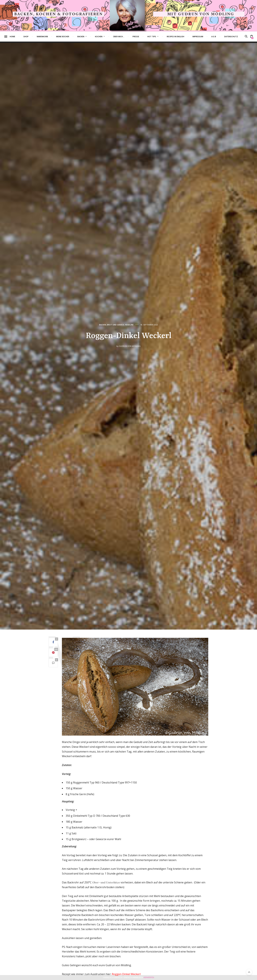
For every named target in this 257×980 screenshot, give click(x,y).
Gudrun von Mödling (130, 346)
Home (19, 36)
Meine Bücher (69, 36)
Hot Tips (158, 36)
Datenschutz (237, 36)
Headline (129, 325)
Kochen (105, 36)
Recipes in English (182, 36)
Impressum (204, 36)
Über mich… (125, 36)
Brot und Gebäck (115, 325)
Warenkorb (49, 36)
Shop (32, 36)
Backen (87, 36)
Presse (142, 36)
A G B (220, 36)
